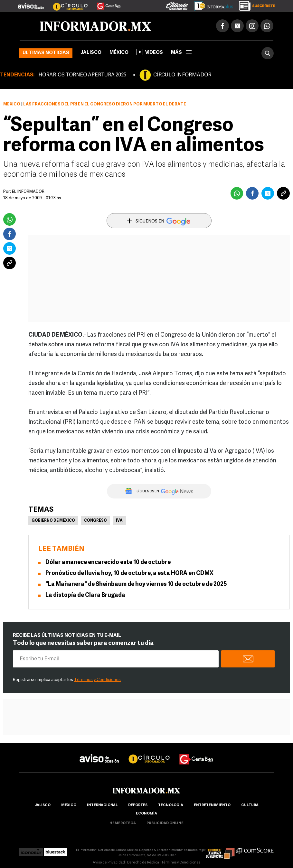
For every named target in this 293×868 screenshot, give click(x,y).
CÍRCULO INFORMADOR (182, 75)
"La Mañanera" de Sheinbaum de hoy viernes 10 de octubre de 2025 (136, 584)
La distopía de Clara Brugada (85, 595)
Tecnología (171, 805)
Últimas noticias (46, 53)
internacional (102, 805)
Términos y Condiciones (97, 680)
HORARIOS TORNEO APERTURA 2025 (82, 75)
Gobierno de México (53, 521)
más (181, 53)
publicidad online (165, 823)
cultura (250, 805)
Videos (150, 52)
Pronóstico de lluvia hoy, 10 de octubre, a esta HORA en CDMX (129, 573)
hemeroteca (123, 823)
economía (146, 814)
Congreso (95, 521)
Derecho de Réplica (143, 863)
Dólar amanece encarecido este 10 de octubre (108, 562)
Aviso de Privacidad (109, 863)
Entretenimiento (212, 805)
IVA (119, 521)
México (119, 53)
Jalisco (91, 53)
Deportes (138, 805)
